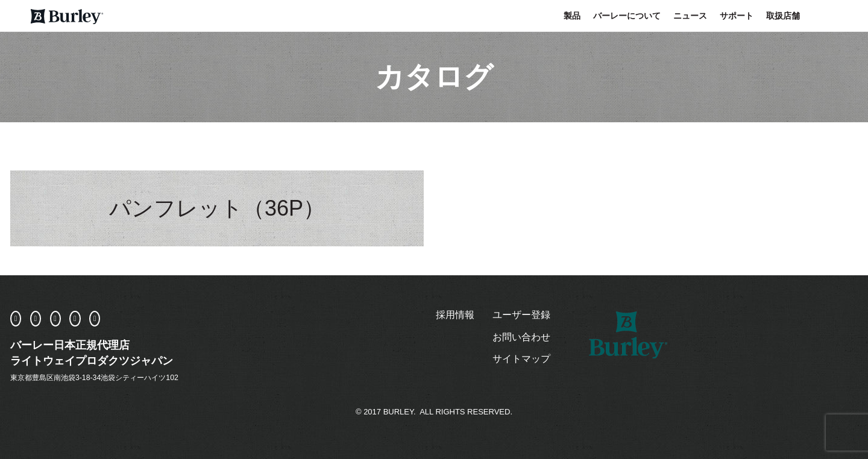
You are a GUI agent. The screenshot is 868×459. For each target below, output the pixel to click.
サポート (737, 16)
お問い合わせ (521, 337)
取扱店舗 (783, 16)
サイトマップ (521, 359)
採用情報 (455, 315)
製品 (572, 16)
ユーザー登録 (521, 315)
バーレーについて (627, 16)
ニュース (690, 16)
